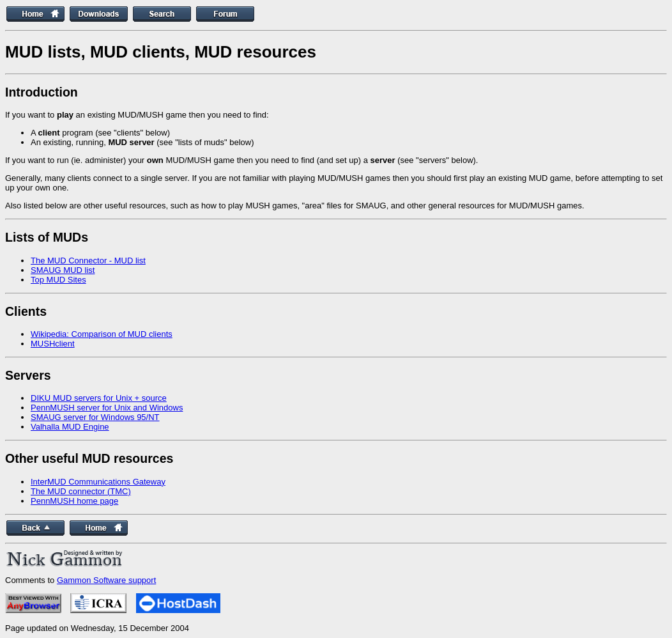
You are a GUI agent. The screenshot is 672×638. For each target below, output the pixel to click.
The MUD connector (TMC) (81, 491)
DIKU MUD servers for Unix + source (99, 398)
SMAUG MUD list (63, 270)
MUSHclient (53, 344)
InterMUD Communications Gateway (98, 482)
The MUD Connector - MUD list (88, 261)
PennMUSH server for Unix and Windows (107, 408)
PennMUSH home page (74, 501)
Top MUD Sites (58, 280)
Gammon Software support (106, 580)
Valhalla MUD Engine (70, 427)
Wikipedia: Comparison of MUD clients (102, 334)
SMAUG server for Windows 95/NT (95, 417)
